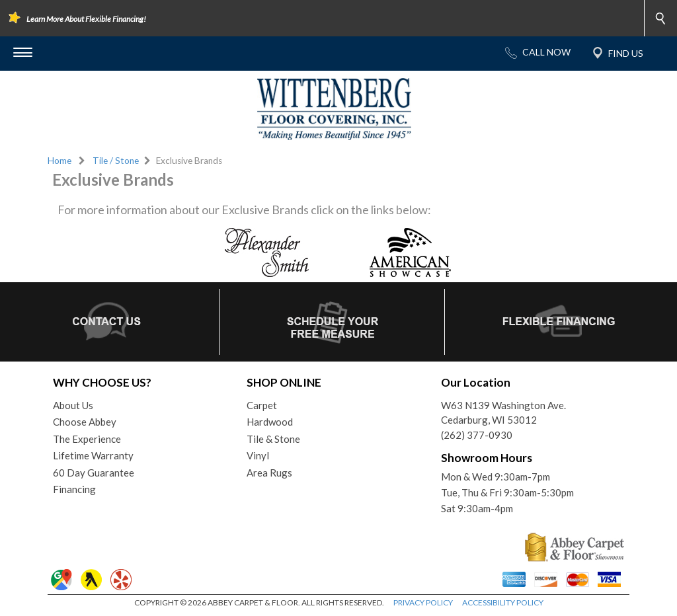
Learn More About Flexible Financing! (86, 19)
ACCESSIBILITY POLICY (503, 602)
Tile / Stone (116, 161)
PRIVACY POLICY (423, 602)
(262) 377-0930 (477, 435)
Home (60, 161)
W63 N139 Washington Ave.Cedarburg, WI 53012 (503, 413)
